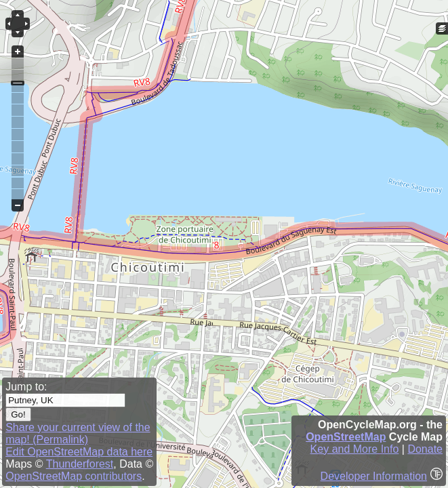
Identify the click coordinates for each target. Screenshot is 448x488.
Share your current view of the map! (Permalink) (78, 433)
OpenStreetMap (346, 437)
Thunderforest (80, 464)
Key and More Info (355, 449)
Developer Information (374, 476)
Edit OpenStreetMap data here (79, 452)
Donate (425, 449)
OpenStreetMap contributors (74, 476)
